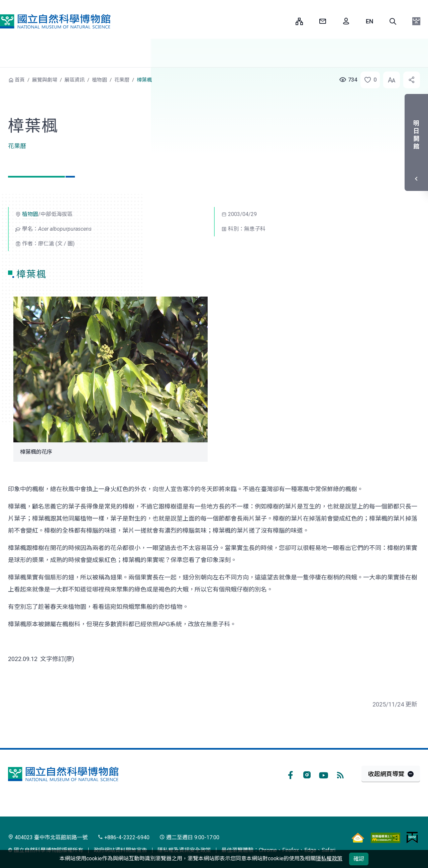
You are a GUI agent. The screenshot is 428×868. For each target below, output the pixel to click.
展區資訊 (75, 80)
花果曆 (122, 80)
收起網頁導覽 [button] (386, 774)
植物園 (99, 80)
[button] (393, 21)
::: (286, 21)
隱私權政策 (329, 858)
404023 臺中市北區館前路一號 (48, 837)
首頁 (20, 80)
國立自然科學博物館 (55, 21)
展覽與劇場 (45, 80)
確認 (359, 859)
